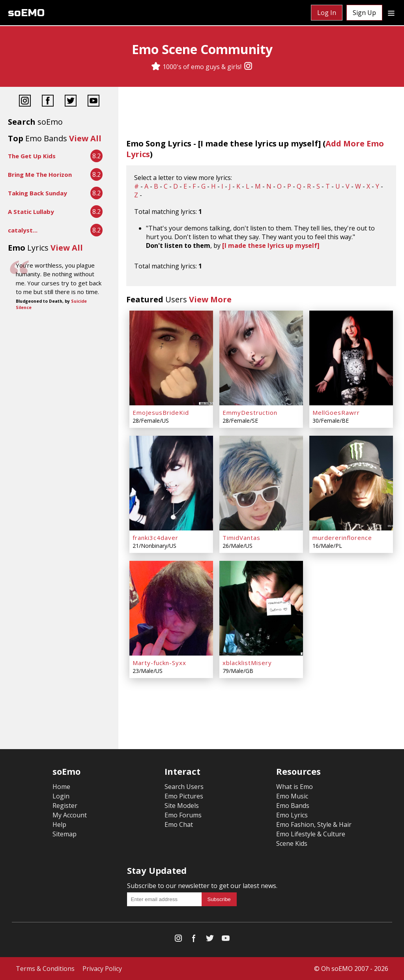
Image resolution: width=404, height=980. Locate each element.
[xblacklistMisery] (261, 608)
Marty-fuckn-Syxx (159, 663)
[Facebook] (48, 102)
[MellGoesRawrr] (351, 358)
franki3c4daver (155, 538)
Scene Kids (292, 843)
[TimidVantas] (261, 483)
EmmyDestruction (250, 412)
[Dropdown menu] (391, 13)
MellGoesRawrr (336, 412)
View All (85, 138)
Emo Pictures (184, 796)
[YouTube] (94, 102)
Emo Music (292, 796)
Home (61, 787)
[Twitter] (71, 102)
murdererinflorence (342, 538)
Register (65, 806)
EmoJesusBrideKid (161, 412)
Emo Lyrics (292, 815)
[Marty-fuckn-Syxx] (171, 608)
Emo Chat (179, 824)
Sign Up (364, 13)
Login (61, 796)
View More (210, 299)
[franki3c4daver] (171, 483)
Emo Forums (183, 815)
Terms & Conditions (45, 969)
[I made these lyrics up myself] (271, 245)
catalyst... (23, 230)
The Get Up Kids (32, 156)
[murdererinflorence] (351, 483)
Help (59, 824)
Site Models (182, 806)
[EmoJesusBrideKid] (171, 358)
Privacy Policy (102, 969)
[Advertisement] (59, 339)
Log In (327, 13)
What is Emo (295, 787)
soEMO (26, 13)
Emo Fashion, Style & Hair (314, 824)
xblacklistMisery (247, 663)
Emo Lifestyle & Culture (311, 834)
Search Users (184, 787)
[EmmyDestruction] (261, 358)
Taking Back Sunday (37, 193)
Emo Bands (293, 806)
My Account (70, 815)
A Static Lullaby (31, 212)
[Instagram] (248, 67)
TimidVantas (241, 538)
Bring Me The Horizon (40, 174)
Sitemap (65, 834)
